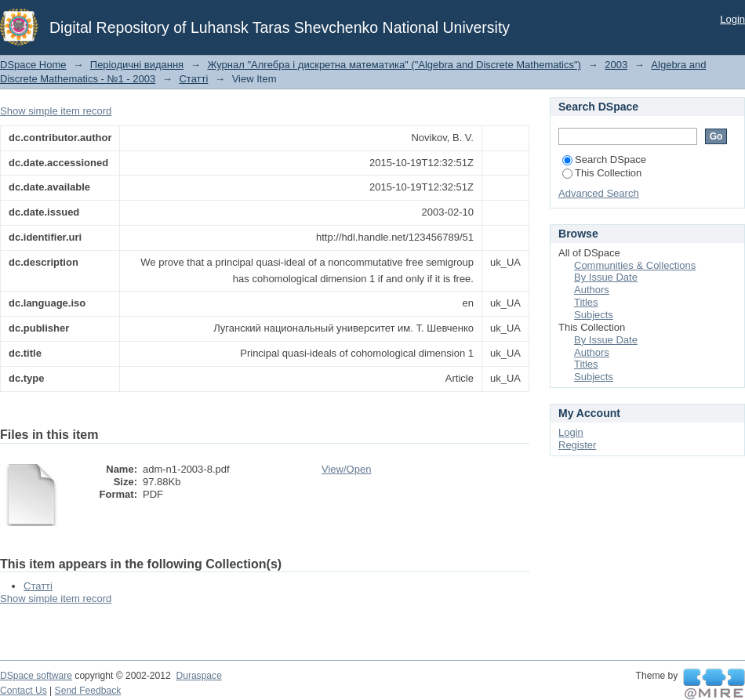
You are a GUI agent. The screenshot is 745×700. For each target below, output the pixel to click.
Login (732, 19)
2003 (616, 65)
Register (577, 445)
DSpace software (36, 676)
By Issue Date (606, 277)
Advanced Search (599, 193)
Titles (586, 302)
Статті (193, 79)
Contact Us (24, 691)
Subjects (594, 315)
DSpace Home (33, 65)
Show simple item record (56, 111)
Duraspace (198, 676)
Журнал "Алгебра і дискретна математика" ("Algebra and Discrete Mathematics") (394, 65)
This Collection (602, 173)
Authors (592, 290)
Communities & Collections (635, 265)
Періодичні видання (137, 65)
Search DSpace (604, 160)
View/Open (346, 469)
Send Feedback (88, 691)
